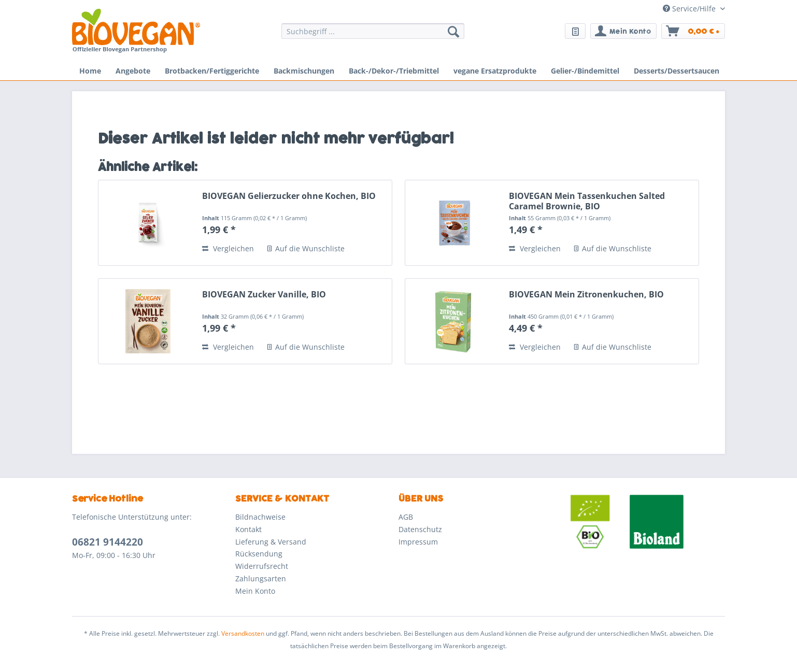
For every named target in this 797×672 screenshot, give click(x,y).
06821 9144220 (108, 542)
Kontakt (248, 529)
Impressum (418, 542)
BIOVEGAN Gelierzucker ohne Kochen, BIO (289, 196)
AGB (406, 517)
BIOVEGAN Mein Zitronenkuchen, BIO (586, 295)
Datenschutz (420, 529)
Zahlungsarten (261, 578)
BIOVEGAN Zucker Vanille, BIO (264, 295)
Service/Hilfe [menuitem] (690, 9)
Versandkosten (243, 633)
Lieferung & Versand (271, 542)
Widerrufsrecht (262, 566)
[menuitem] (373, 36)
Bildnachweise (260, 517)
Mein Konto (255, 591)
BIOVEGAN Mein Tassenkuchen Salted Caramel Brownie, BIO (587, 201)
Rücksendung (259, 554)
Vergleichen (228, 248)
